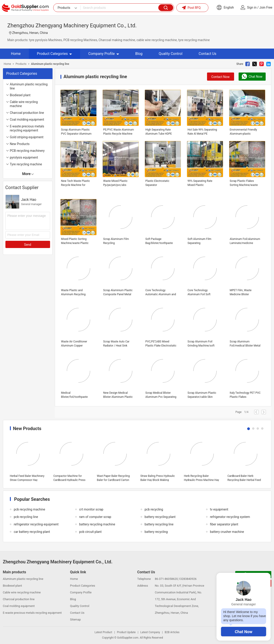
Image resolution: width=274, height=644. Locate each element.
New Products (20, 144)
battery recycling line (159, 524)
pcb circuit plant (90, 532)
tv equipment (219, 509)
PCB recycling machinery (27, 151)
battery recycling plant (160, 517)
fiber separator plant (224, 524)
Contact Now (220, 77)
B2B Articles (172, 632)
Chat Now (244, 632)
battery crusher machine (227, 532)
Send (28, 245)
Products (21, 64)
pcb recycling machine (29, 509)
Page (238, 412)
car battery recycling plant (32, 532)
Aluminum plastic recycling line (29, 86)
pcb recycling (154, 509)
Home (16, 54)
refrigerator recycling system (230, 517)
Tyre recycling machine (26, 164)
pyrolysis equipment (24, 157)
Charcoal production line (27, 113)
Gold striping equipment (27, 137)
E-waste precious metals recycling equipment (27, 128)
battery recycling (156, 532)
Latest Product (103, 632)
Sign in (252, 7)
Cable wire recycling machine (24, 104)
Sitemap (76, 619)
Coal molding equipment (27, 119)
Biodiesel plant (20, 95)
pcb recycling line (26, 517)
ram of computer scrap (95, 517)
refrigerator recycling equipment (36, 524)
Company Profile (104, 54)
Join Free (266, 7)
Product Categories (55, 54)
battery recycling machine (97, 524)
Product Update (126, 632)
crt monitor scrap (91, 509)
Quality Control (171, 54)
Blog (139, 54)
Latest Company (150, 632)
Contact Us (208, 54)
